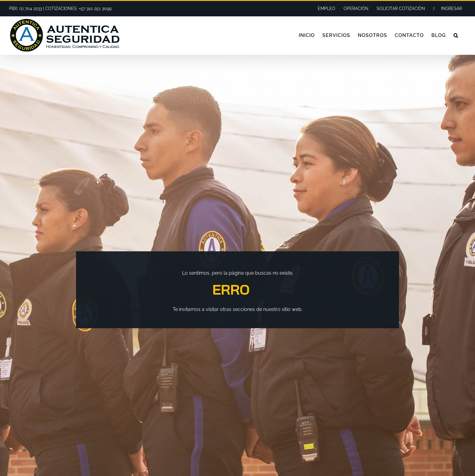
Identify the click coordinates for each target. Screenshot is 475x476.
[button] (456, 35)
